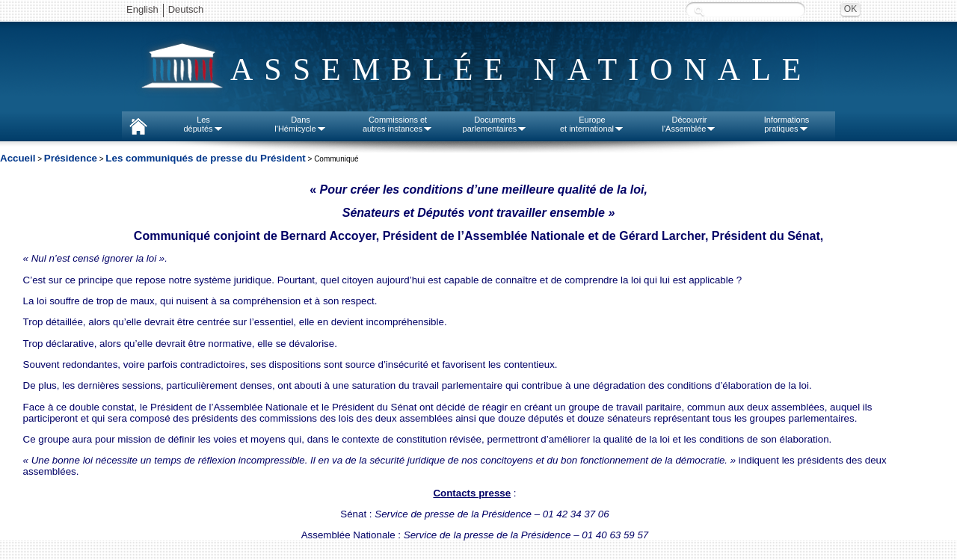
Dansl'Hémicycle (300, 124)
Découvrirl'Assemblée (690, 124)
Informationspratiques (787, 124)
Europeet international (592, 124)
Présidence (71, 158)
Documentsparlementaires (495, 124)
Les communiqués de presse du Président (205, 158)
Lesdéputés (203, 124)
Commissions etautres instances (398, 124)
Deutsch (186, 9)
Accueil (18, 158)
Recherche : (699, 11)
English (142, 9)
